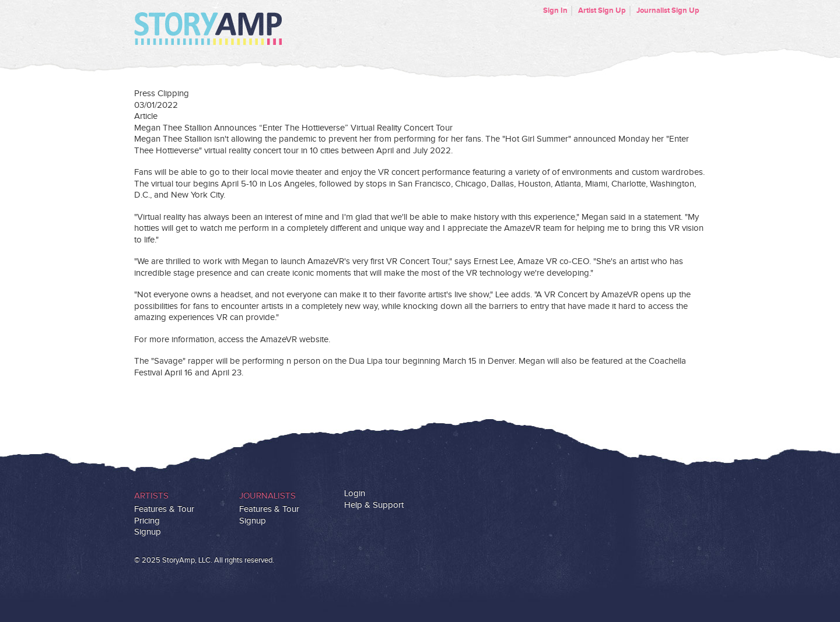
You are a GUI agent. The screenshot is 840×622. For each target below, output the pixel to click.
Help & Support (374, 505)
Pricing (147, 521)
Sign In (555, 10)
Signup (148, 532)
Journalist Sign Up (668, 10)
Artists (151, 496)
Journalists (267, 496)
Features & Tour (164, 509)
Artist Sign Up (602, 10)
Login (355, 493)
